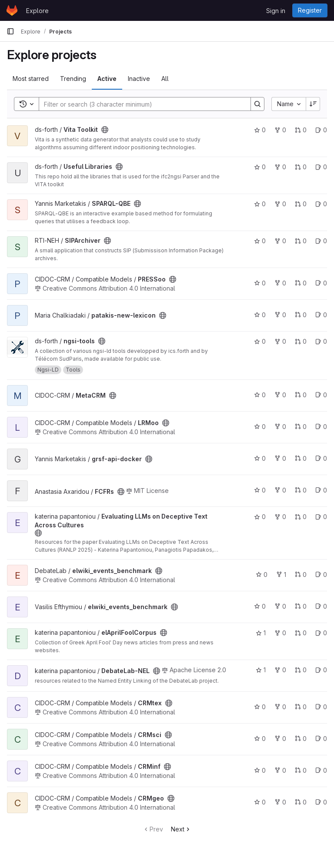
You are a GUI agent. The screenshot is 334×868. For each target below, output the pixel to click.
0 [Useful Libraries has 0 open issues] (321, 167)
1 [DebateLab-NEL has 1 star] (261, 670)
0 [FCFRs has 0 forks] (280, 490)
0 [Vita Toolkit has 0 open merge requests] (301, 130)
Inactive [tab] (139, 79)
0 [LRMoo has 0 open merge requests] (301, 427)
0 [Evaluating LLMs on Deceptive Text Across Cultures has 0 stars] (260, 517)
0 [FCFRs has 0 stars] (260, 490)
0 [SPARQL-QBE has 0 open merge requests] (301, 204)
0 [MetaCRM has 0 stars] (260, 395)
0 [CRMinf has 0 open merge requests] (301, 770)
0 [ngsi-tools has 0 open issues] (321, 341)
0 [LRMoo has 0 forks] (280, 427)
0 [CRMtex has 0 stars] (260, 707)
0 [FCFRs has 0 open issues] (321, 490)
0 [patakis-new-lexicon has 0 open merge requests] (301, 315)
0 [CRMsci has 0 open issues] (321, 739)
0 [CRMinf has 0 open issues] (321, 770)
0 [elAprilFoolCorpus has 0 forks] (280, 633)
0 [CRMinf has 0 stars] (260, 770)
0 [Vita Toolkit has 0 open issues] (321, 130)
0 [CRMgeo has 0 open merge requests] (301, 802)
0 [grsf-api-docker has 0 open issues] (321, 458)
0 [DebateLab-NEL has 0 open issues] (321, 670)
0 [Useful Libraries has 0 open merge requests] (301, 167)
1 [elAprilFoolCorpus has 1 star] (261, 633)
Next (181, 829)
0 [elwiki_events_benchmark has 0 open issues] (321, 575)
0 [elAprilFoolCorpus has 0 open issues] (321, 633)
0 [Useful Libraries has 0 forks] (280, 167)
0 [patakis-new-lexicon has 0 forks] (280, 315)
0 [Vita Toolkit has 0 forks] (280, 130)
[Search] (140, 104)
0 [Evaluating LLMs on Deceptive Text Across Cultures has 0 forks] (280, 517)
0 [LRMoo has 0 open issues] (321, 427)
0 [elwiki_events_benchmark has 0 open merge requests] (301, 575)
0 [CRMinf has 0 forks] (280, 770)
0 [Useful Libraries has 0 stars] (260, 167)
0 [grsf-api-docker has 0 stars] (260, 458)
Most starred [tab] (31, 79)
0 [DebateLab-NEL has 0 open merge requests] (301, 670)
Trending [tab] (73, 79)
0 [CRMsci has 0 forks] (280, 739)
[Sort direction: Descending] (313, 104)
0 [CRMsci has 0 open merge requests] (301, 739)
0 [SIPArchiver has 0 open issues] (321, 241)
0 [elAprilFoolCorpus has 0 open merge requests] (301, 633)
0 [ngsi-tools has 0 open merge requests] (301, 341)
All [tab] (165, 79)
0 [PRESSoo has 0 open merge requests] (301, 283)
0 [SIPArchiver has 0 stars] (260, 241)
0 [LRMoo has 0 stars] (260, 427)
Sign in (276, 11)
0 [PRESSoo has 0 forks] (280, 283)
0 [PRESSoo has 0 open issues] (321, 283)
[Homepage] (12, 10)
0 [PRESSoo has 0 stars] (260, 283)
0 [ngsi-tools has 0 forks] (280, 341)
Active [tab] (107, 79)
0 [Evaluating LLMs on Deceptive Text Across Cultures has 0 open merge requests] (301, 517)
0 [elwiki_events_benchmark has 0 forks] (280, 606)
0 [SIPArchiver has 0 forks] (280, 241)
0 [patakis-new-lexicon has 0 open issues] (321, 315)
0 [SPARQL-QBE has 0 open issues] (321, 204)
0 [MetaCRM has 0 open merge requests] (301, 395)
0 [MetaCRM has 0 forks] (280, 395)
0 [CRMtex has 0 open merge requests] (301, 707)
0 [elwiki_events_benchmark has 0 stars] (262, 575)
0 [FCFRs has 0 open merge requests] (301, 490)
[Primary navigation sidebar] (10, 31)
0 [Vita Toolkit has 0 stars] (260, 130)
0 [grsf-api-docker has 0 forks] (280, 458)
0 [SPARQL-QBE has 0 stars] (260, 204)
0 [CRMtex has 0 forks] (280, 707)
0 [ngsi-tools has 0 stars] (260, 341)
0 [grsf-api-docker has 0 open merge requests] (301, 458)
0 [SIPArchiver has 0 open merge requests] (301, 241)
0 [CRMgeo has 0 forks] (280, 802)
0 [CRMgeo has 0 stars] (260, 802)
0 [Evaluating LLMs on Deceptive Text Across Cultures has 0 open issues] (321, 517)
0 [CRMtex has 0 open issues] (321, 707)
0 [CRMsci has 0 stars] (260, 739)
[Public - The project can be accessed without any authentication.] (105, 130)
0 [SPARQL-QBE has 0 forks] (280, 204)
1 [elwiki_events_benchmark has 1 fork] (281, 575)
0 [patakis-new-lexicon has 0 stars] (260, 315)
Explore (37, 11)
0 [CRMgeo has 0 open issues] (321, 802)
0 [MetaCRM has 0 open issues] (321, 395)
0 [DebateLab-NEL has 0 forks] (280, 670)
